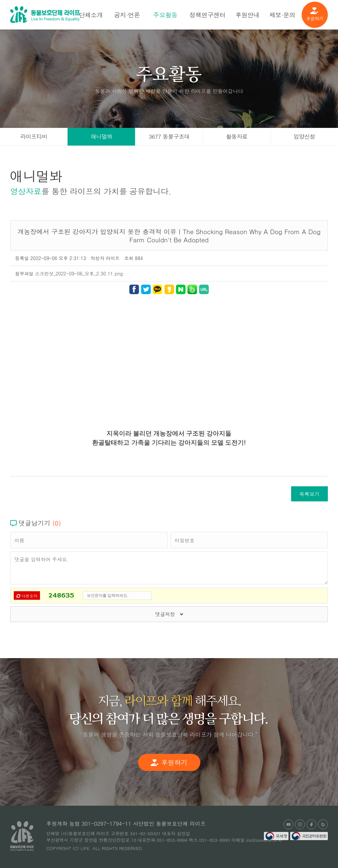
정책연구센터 (207, 15)
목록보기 (309, 494)
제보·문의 (282, 15)
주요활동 (165, 15)
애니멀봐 (102, 136)
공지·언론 (127, 15)
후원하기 (315, 14)
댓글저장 (169, 614)
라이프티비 (34, 136)
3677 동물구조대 (169, 136)
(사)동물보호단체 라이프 (45, 15)
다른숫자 (27, 596)
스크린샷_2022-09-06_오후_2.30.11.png (79, 273)
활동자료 (237, 136)
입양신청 (305, 136)
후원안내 (248, 15)
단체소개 (91, 15)
